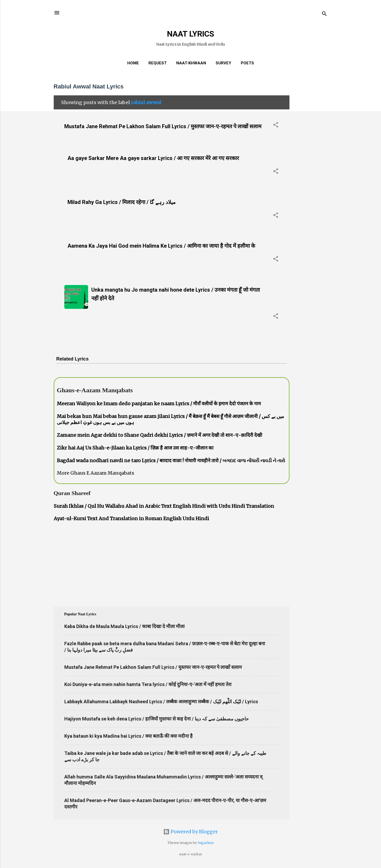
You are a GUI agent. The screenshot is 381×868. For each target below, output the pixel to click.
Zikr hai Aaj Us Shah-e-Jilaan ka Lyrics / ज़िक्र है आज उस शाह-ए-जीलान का (135, 448)
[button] (276, 126)
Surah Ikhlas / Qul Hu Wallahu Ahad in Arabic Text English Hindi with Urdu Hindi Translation (164, 506)
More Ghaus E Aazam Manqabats (96, 473)
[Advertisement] (311, 157)
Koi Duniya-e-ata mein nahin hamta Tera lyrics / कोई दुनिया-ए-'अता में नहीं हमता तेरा (148, 684)
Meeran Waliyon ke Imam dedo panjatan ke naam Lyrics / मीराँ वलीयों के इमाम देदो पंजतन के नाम (159, 404)
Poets (247, 63)
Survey (223, 63)
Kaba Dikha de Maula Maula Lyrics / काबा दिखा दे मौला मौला (124, 626)
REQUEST (158, 63)
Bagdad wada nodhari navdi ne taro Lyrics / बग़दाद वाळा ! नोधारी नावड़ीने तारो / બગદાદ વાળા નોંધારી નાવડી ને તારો (171, 460)
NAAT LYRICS (190, 34)
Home (133, 63)
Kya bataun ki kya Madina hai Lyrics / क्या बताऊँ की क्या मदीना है (128, 736)
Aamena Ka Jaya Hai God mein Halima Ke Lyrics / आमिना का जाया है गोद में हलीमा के (161, 246)
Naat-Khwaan (191, 63)
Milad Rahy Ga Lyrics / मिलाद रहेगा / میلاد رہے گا (122, 202)
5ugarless (206, 843)
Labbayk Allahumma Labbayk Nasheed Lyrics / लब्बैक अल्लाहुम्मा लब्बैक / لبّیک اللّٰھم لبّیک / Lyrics (161, 702)
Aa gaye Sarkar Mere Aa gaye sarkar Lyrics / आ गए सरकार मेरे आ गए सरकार (153, 158)
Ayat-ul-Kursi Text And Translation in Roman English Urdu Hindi (131, 518)
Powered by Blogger (190, 832)
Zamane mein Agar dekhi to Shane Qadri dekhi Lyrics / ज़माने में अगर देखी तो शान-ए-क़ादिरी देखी (160, 435)
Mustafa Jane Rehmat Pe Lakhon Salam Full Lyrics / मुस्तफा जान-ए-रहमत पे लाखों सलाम (163, 126)
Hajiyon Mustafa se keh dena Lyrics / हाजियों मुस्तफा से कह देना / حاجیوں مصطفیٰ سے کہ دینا (157, 719)
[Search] (324, 14)
